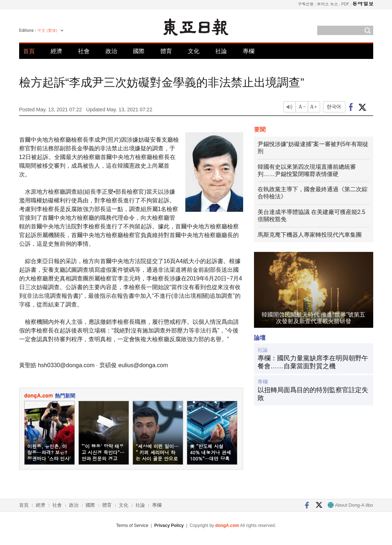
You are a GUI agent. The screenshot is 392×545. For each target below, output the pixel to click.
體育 (166, 51)
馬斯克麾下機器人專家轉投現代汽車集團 (310, 235)
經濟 (56, 51)
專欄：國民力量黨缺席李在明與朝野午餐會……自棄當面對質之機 (313, 362)
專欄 (249, 51)
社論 (221, 51)
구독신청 (306, 4)
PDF (345, 4)
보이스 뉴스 (328, 4)
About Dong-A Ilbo (350, 505)
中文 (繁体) (47, 30)
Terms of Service (132, 525)
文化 (194, 51)
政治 (111, 51)
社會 (84, 51)
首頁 (29, 51)
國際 (139, 51)
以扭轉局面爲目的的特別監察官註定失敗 (313, 394)
